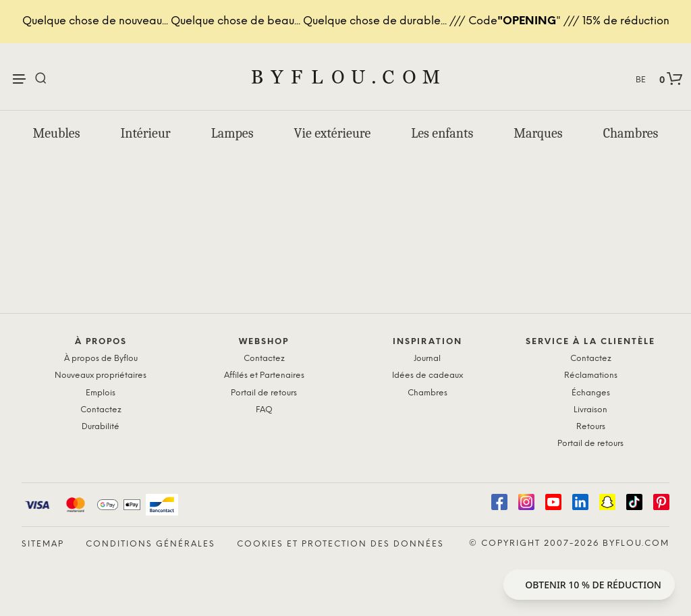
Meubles (57, 133)
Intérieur (146, 133)
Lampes (232, 133)
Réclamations (591, 375)
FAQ (264, 410)
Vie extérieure (333, 133)
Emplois (101, 393)
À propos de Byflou (101, 359)
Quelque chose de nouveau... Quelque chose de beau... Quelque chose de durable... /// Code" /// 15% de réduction (346, 21)
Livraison (590, 410)
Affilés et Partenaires (264, 375)
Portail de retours (264, 393)
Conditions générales (150, 544)
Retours (591, 427)
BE (641, 80)
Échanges (591, 393)
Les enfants (442, 133)
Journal (427, 359)
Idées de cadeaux (427, 375)
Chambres (631, 133)
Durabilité (101, 427)
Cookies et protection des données (340, 544)
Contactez (101, 410)
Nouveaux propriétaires (101, 375)
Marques (538, 133)
